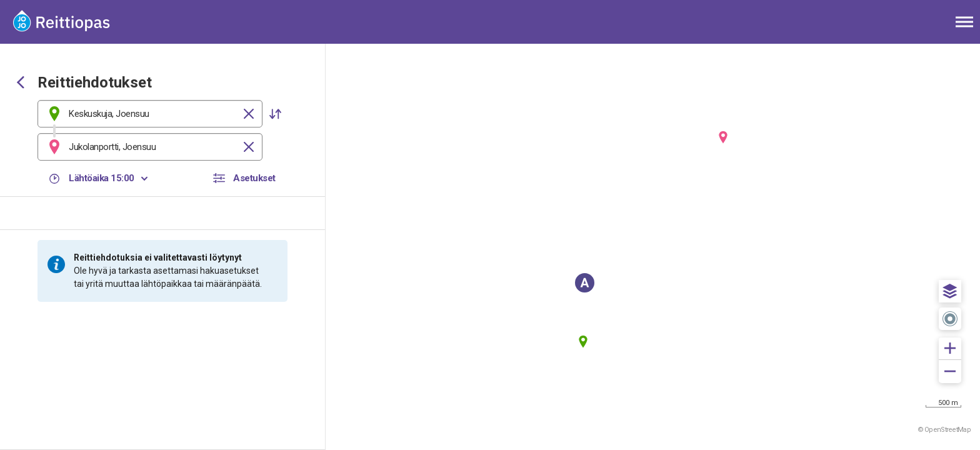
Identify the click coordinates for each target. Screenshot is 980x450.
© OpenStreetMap (944, 430)
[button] (275, 114)
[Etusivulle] (72, 22)
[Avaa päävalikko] (964, 22)
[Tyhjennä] (249, 114)
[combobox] (150, 114)
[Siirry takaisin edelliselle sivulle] (21, 84)
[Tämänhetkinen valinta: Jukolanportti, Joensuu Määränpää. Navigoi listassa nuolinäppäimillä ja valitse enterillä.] (150, 147)
